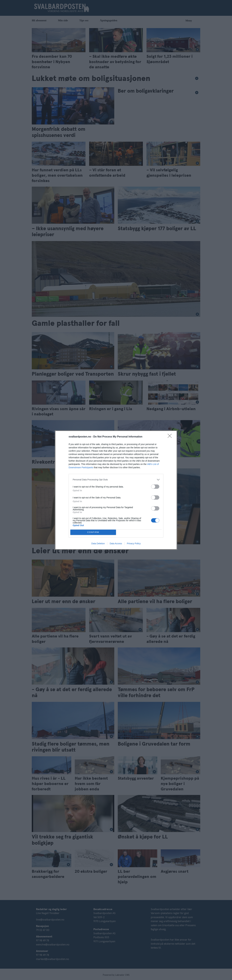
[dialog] (116, 490)
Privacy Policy (134, 543)
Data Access (116, 543)
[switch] (155, 487)
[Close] (171, 437)
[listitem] (116, 480)
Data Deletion (98, 543)
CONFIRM (93, 532)
